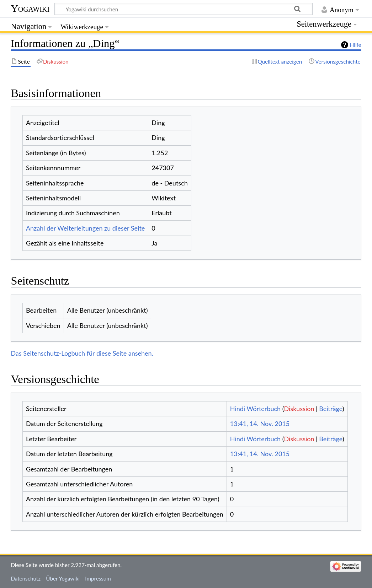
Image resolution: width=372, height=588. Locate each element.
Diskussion (299, 409)
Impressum (98, 578)
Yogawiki (30, 8)
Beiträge (331, 409)
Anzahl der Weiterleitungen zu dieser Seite (85, 228)
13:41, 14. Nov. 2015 (260, 424)
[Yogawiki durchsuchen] (184, 9)
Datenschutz (26, 578)
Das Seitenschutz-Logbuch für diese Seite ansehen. (82, 353)
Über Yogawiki (63, 578)
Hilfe (356, 45)
